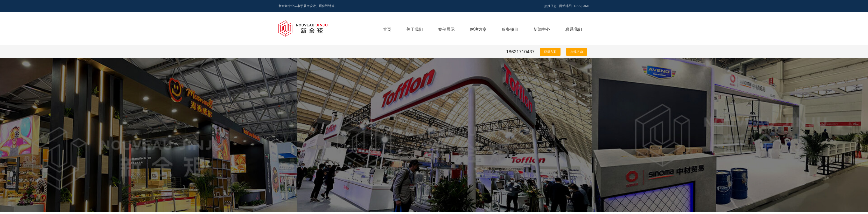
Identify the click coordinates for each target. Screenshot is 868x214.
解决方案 (478, 29)
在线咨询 (577, 52)
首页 (387, 29)
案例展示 (446, 29)
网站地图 (565, 6)
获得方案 (550, 52)
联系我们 (574, 29)
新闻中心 (542, 29)
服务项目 (510, 29)
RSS (577, 6)
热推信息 (550, 6)
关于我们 (415, 29)
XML (586, 6)
